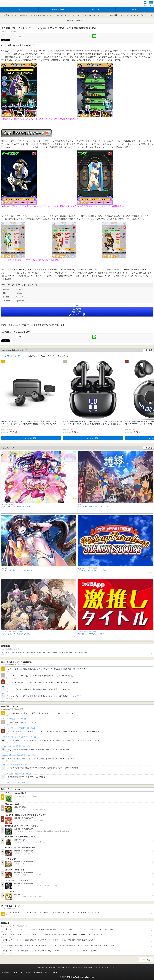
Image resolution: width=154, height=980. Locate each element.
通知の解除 (88, 967)
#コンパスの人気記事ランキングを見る (14, 719)
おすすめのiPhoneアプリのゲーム (44, 15)
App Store (77, 312)
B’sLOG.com (110, 967)
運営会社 (61, 967)
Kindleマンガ (32, 356)
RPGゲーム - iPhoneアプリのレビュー (91, 15)
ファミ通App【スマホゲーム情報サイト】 (16, 15)
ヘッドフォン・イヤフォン (13, 356)
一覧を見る (148, 350)
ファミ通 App (9, 4)
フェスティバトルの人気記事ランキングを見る (17, 746)
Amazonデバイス (48, 356)
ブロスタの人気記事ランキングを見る (14, 782)
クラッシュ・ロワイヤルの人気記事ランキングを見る (19, 728)
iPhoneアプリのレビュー (67, 15)
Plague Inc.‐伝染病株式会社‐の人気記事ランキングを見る (19, 755)
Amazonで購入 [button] (31, 438)
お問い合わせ (43, 967)
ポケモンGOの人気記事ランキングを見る (15, 764)
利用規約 (52, 967)
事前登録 (70, 20)
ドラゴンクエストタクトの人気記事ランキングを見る (19, 773)
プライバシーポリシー (74, 967)
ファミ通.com (99, 967)
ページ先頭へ (147, 960)
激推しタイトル (82, 20)
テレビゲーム (63, 356)
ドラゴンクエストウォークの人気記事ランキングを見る (19, 737)
